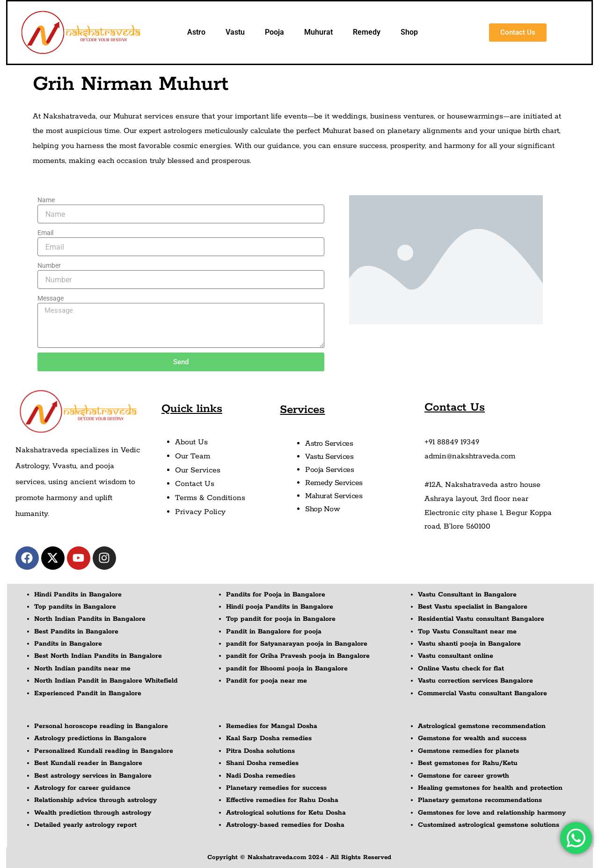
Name (46, 200)
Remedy (367, 32)
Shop (409, 32)
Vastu (235, 32)
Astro (196, 32)
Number (49, 265)
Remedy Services (334, 483)
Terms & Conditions (210, 498)
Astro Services (329, 444)
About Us (191, 442)
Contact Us (195, 484)
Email (45, 233)
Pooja (274, 32)
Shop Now (322, 509)
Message (51, 298)
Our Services (198, 470)
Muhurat (318, 32)
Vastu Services (329, 457)
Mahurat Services (334, 496)
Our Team (193, 456)
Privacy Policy (200, 512)
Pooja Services (329, 470)
